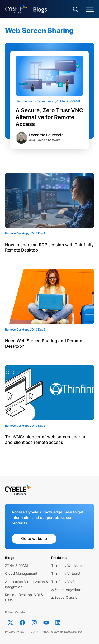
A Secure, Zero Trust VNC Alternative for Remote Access (49, 117)
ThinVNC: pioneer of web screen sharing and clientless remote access (46, 439)
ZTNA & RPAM (16, 566)
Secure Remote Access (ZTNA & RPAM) (48, 101)
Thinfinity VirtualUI (66, 573)
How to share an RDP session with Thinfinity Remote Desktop (49, 247)
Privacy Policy (15, 632)
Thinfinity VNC (63, 582)
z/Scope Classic (64, 597)
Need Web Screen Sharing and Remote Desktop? (44, 343)
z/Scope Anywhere (67, 589)
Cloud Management (21, 573)
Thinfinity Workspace (68, 566)
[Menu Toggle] (90, 9)
